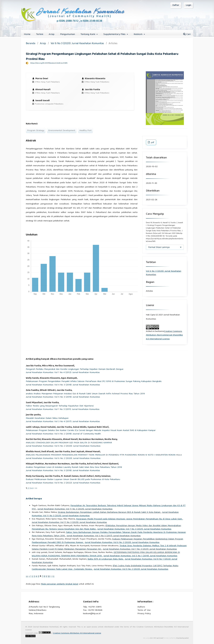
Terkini (40, 34)
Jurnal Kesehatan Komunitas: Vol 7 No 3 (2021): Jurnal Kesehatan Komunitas (134, 529)
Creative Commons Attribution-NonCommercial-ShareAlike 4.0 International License (164, 335)
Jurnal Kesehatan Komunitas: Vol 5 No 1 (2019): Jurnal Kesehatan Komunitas (140, 556)
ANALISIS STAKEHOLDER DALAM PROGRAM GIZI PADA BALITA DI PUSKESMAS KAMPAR (69, 443)
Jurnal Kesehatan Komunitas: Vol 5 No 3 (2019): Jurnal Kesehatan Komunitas (63, 397)
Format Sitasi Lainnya (159, 247)
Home (27, 34)
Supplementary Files (115, 34)
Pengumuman (68, 34)
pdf (152, 143)
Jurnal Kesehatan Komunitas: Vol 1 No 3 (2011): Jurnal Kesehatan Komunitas (63, 410)
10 (49, 576)
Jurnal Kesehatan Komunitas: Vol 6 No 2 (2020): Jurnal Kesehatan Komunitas (63, 446)
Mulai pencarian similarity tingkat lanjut (60, 584)
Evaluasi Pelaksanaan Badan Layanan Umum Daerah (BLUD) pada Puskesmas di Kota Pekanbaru (73, 480)
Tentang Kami (88, 34)
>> (36, 488)
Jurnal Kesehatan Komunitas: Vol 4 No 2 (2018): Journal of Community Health (63, 434)
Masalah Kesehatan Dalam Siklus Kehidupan (47, 418)
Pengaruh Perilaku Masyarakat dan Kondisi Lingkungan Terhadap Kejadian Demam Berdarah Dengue (75, 369)
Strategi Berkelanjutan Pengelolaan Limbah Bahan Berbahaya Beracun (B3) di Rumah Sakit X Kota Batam (109, 512)
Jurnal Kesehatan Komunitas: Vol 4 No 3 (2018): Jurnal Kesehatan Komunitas (63, 385)
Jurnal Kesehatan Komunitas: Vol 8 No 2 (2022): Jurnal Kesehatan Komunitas (63, 483)
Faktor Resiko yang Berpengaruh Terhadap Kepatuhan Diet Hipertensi (60, 406)
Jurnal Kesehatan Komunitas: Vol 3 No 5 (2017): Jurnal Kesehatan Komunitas (104, 536)
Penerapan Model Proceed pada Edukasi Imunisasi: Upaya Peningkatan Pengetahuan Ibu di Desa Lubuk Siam (129, 519)
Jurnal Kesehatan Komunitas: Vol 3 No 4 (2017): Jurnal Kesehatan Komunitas (63, 422)
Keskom (138, 34)
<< (27, 576)
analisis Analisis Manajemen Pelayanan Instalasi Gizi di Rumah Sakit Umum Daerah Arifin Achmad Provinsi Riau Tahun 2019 (85, 394)
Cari (187, 34)
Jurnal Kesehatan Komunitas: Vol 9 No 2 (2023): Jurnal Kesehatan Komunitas (131, 569)
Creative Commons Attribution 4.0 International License (77, 633)
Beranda (31, 44)
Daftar (176, 5)
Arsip (52, 34)
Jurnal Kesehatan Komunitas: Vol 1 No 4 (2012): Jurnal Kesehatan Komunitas (63, 373)
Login (188, 5)
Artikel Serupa (34, 499)
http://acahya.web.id (182, 638)
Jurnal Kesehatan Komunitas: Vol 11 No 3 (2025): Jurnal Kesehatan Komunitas (75, 509)
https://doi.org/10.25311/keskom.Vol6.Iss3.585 (49, 63)
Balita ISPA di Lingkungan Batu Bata (106, 559)
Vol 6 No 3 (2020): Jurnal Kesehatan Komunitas (77, 44)
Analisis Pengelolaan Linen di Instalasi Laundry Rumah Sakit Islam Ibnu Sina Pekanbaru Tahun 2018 (74, 467)
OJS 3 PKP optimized (156, 638)
